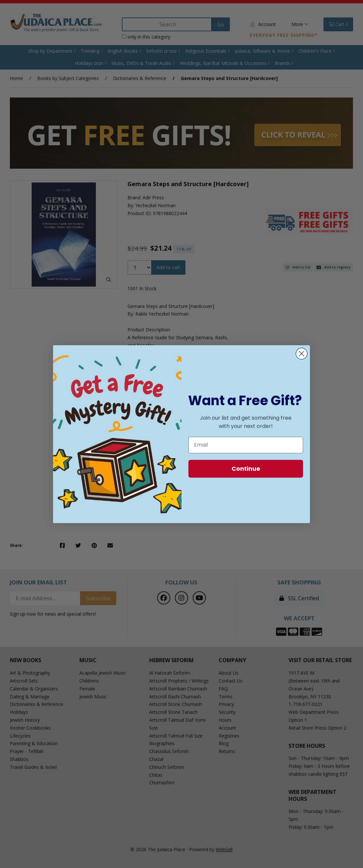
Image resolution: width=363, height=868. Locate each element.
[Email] (246, 445)
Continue (246, 469)
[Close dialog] (302, 354)
